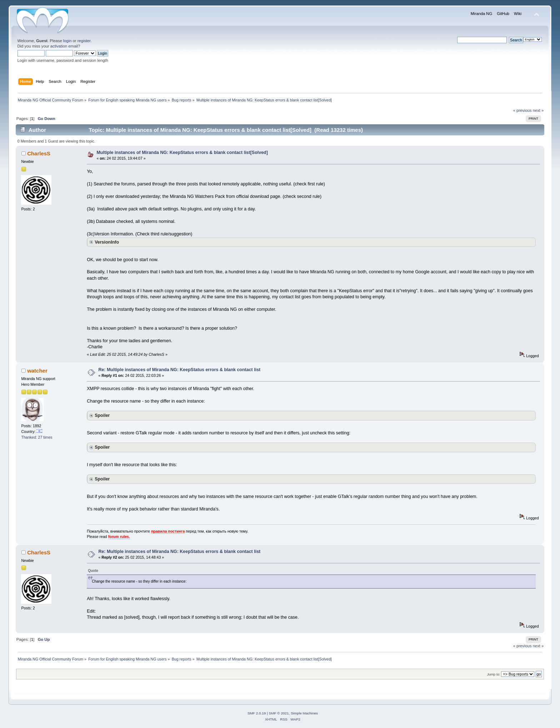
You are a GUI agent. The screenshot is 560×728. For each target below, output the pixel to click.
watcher (37, 371)
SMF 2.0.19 (257, 713)
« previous (522, 110)
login (67, 41)
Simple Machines (304, 713)
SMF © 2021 (279, 713)
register (84, 41)
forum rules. (119, 537)
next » (538, 110)
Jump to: (494, 674)
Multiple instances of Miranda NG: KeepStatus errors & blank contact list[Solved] (182, 153)
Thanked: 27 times (37, 437)
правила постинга (168, 531)
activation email (64, 46)
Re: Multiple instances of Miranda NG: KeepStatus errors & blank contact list (179, 370)
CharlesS (39, 153)
